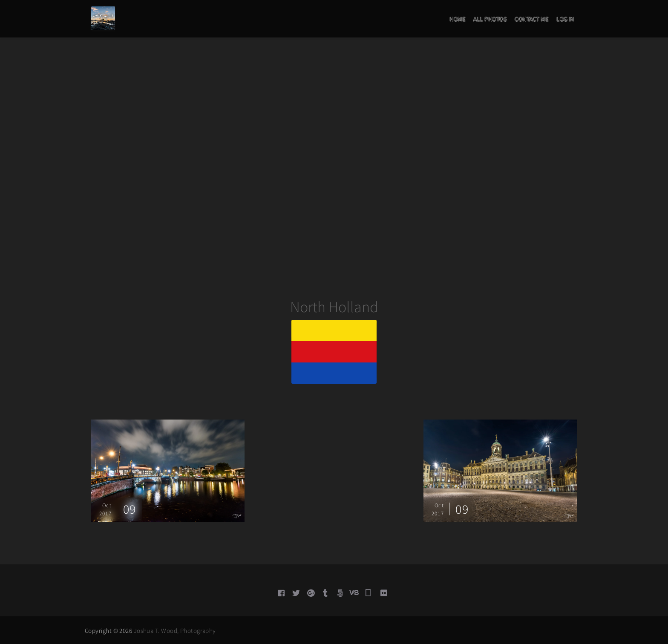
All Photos (490, 19)
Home (457, 19)
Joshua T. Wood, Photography (175, 631)
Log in (565, 19)
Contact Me (531, 19)
